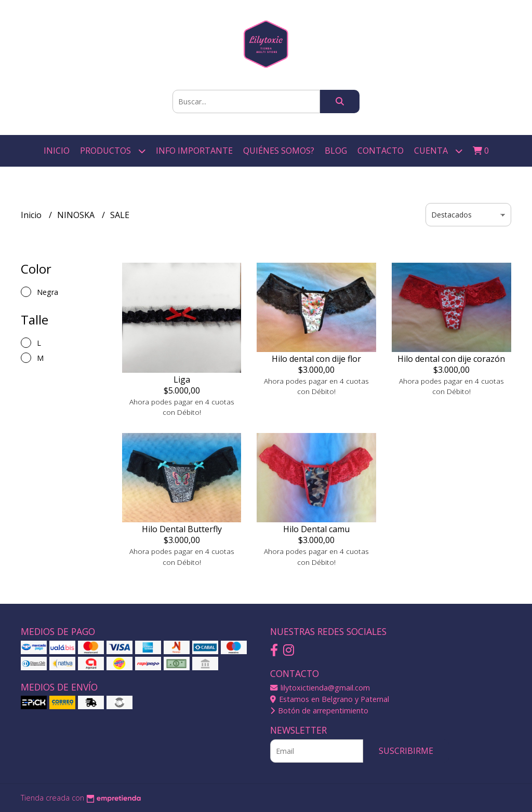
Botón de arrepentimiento (319, 711)
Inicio (57, 151)
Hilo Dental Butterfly (182, 529)
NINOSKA (77, 215)
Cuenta (438, 151)
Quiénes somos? (279, 151)
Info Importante (194, 151)
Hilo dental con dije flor (316, 359)
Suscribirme (406, 751)
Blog (336, 151)
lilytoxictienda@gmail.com (320, 688)
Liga (182, 380)
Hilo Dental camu (316, 529)
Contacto (381, 151)
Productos (113, 151)
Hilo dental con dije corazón (451, 359)
